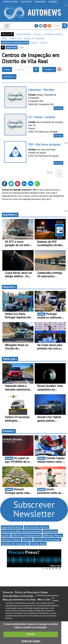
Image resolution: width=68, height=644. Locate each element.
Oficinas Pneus (53, 535)
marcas (34, 42)
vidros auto (16, 38)
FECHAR (31, 634)
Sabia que (10, 359)
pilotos (44, 42)
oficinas (37, 34)
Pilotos (27, 540)
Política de (31, 641)
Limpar (7, 69)
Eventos (9, 431)
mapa (21, 47)
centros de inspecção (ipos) (15, 42)
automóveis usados (53, 34)
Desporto (9, 287)
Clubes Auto (38, 544)
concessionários (23, 34)
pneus (5, 38)
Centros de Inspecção (15, 544)
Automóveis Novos (37, 527)
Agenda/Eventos (12, 527)
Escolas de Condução (47, 540)
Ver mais (58, 108)
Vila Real (49, 69)
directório (12, 47)
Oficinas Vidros (11, 540)
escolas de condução (34, 38)
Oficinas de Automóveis (27, 535)
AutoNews (10, 215)
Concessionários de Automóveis (21, 531)
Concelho (9, 77)
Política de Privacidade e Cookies (31, 592)
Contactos (8, 592)
